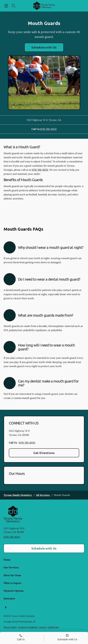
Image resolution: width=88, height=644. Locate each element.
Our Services (11, 567)
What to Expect (12, 583)
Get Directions (44, 453)
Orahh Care (53, 627)
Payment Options (14, 591)
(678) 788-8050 (48, 129)
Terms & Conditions (28, 627)
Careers (43, 627)
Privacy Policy (10, 627)
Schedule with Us (44, 47)
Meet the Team (12, 575)
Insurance (9, 598)
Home (7, 560)
